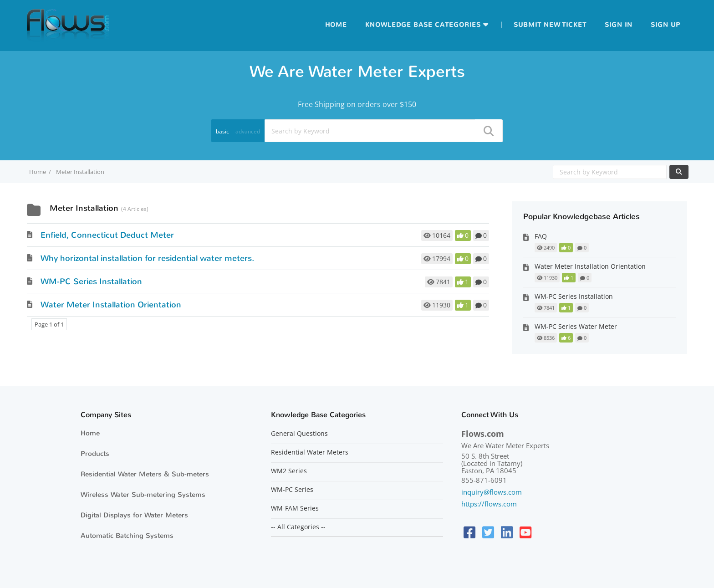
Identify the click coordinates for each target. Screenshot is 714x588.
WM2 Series (289, 471)
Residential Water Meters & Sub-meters (145, 474)
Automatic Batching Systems (127, 536)
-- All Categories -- (298, 527)
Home (336, 25)
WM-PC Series (292, 490)
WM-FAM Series (295, 508)
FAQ (541, 236)
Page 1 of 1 (49, 324)
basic (222, 131)
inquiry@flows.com (492, 492)
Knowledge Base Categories (423, 25)
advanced (248, 131)
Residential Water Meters (310, 452)
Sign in (619, 25)
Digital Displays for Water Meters (134, 515)
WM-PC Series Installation (91, 281)
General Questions (299, 434)
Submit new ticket (550, 25)
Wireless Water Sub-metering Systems (143, 495)
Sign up (666, 25)
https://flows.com (489, 504)
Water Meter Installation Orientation (111, 305)
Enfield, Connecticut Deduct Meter (107, 235)
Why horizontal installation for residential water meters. (147, 258)
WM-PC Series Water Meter (576, 326)
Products (95, 454)
